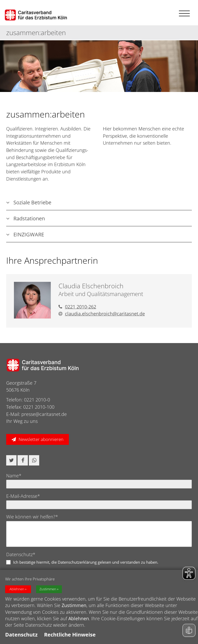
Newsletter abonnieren (41, 439)
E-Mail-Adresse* (23, 496)
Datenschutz (21, 635)
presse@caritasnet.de (44, 414)
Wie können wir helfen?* (32, 517)
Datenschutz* (21, 554)
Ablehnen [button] (17, 589)
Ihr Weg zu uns (22, 421)
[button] (11, 460)
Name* (14, 476)
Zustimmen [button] (48, 589)
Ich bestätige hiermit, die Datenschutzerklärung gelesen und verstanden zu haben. (86, 562)
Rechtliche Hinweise (70, 635)
